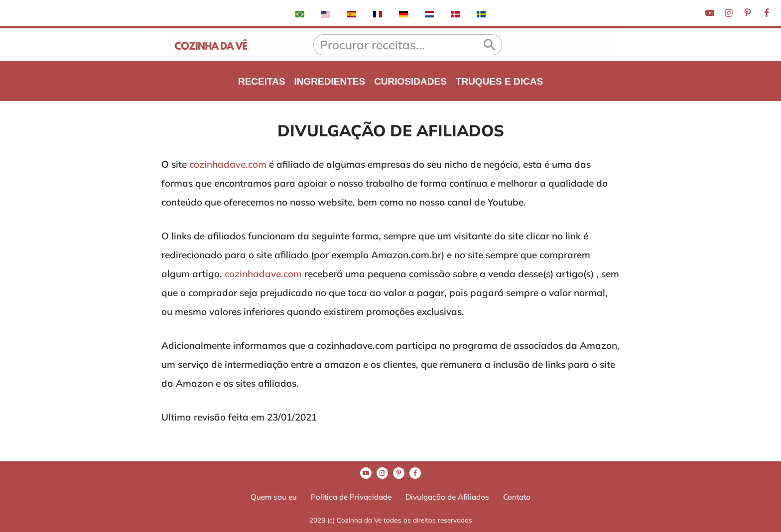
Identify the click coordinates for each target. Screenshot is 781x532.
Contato (517, 497)
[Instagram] (729, 13)
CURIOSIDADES (410, 81)
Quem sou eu (274, 497)
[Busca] (395, 45)
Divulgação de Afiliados (447, 497)
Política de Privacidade (351, 497)
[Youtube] (710, 13)
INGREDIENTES (330, 81)
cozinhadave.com (228, 164)
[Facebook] (767, 13)
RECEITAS (262, 81)
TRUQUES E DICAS (499, 81)
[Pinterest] (748, 13)
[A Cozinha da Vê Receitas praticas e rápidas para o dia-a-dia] (211, 45)
